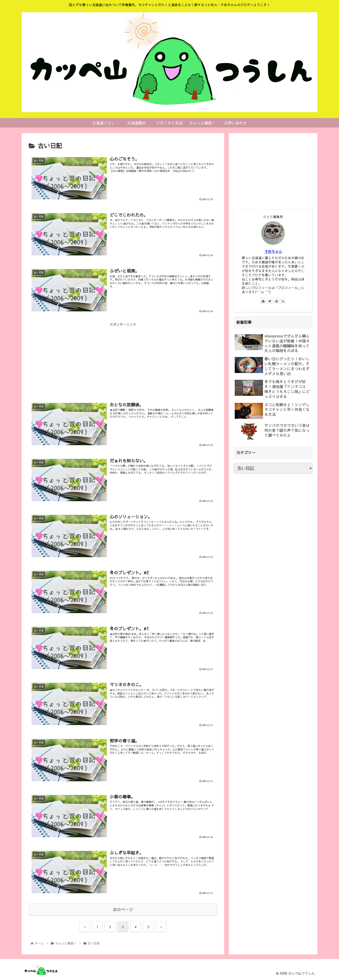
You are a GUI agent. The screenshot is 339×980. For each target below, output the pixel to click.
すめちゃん (273, 252)
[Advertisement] (123, 360)
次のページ (123, 909)
